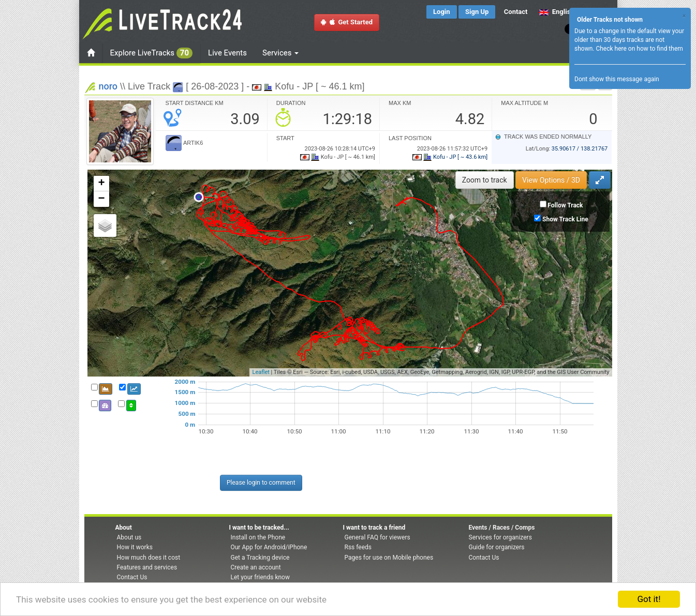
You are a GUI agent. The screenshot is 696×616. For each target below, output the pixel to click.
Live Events (227, 53)
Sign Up (477, 12)
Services (280, 53)
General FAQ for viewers (377, 537)
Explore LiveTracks (152, 53)
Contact (516, 12)
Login (442, 12)
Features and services (147, 567)
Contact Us (132, 577)
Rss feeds (358, 547)
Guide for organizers (497, 547)
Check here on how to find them (639, 49)
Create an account (256, 567)
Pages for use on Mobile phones (389, 558)
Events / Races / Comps (502, 528)
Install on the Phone (258, 537)
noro (108, 86)
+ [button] (101, 184)
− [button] (101, 199)
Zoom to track (485, 180)
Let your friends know (260, 577)
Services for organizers (500, 537)
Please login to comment (261, 483)
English (557, 12)
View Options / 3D (551, 180)
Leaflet (261, 372)
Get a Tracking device (260, 558)
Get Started (347, 22)
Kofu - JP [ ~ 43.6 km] (450, 157)
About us (129, 537)
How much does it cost (149, 558)
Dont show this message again (617, 79)
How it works (135, 547)
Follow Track (565, 205)
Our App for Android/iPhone (269, 547)
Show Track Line (565, 219)
